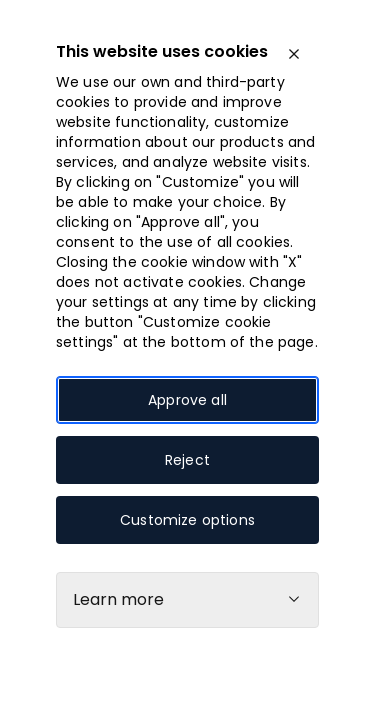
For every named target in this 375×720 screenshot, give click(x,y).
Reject (187, 460)
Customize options (187, 520)
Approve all (187, 400)
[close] (294, 54)
